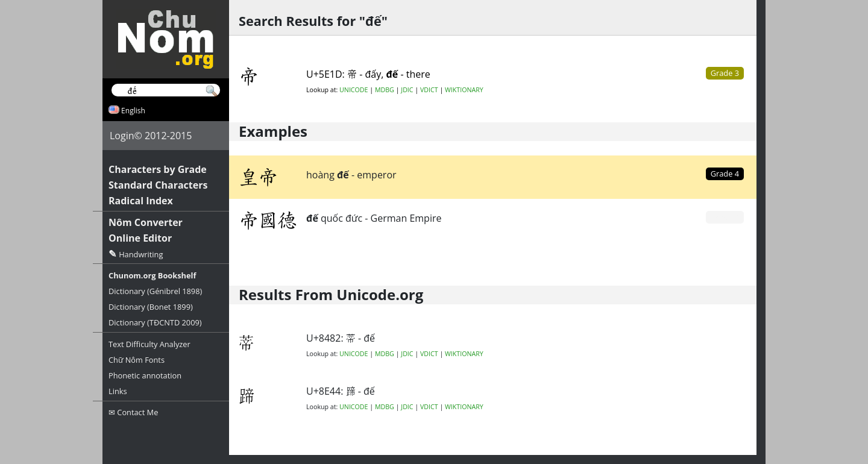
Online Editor (140, 238)
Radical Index (141, 201)
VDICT (429, 90)
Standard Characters (158, 185)
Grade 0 (725, 217)
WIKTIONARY (464, 90)
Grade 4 (725, 174)
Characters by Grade (158, 169)
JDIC (407, 90)
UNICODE (354, 90)
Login (122, 136)
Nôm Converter (146, 222)
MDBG (385, 90)
